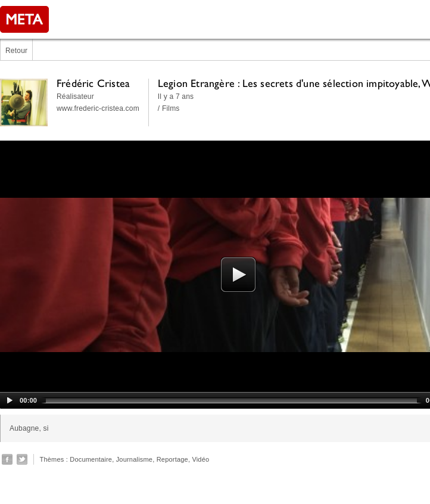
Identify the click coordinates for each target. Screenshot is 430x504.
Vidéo (200, 459)
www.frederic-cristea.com (98, 108)
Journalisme (135, 459)
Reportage (172, 459)
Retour (16, 51)
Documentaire (91, 459)
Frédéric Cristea (93, 83)
